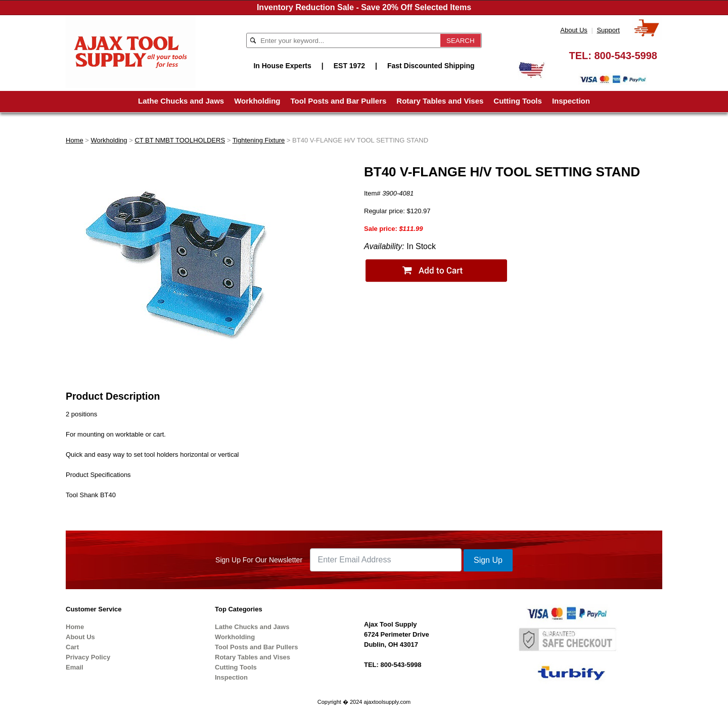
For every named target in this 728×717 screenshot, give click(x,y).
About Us (574, 30)
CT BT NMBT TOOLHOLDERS (180, 140)
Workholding (257, 101)
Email (75, 667)
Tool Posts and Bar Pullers (339, 101)
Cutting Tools (518, 101)
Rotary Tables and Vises (440, 101)
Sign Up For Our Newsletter (259, 560)
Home (75, 140)
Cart (72, 647)
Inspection (571, 101)
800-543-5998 (626, 56)
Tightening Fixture (259, 140)
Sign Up (488, 560)
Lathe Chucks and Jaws (181, 101)
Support (608, 30)
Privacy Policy (88, 657)
